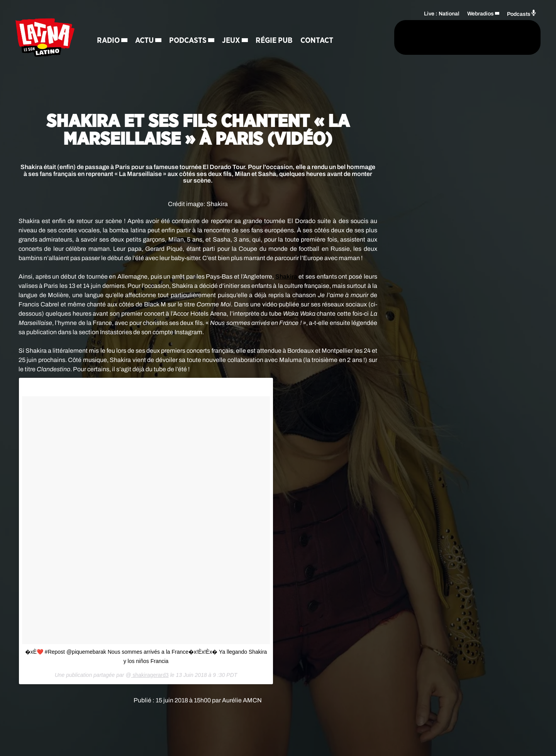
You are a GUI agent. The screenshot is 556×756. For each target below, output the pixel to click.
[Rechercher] (374, 37)
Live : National (442, 14)
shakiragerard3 (150, 675)
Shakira (286, 277)
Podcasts (188, 41)
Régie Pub (274, 41)
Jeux (231, 41)
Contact (317, 41)
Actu (144, 41)
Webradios (481, 14)
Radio (108, 41)
